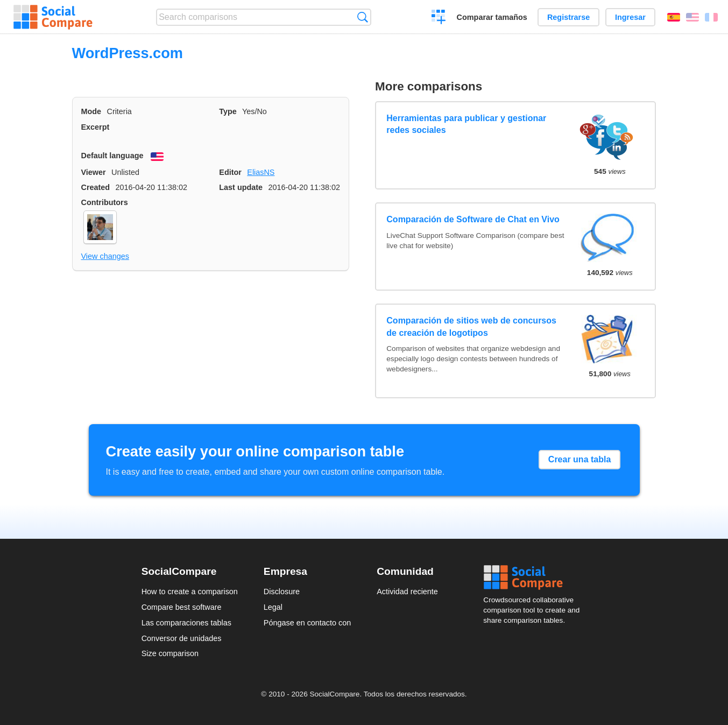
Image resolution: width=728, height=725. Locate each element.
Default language (112, 156)
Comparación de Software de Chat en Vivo (473, 219)
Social (535, 578)
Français (711, 17)
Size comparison (170, 653)
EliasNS (261, 172)
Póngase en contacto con (307, 623)
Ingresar (630, 17)
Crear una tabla (579, 459)
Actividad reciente (407, 592)
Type (228, 111)
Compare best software (182, 607)
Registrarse (568, 17)
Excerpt (96, 127)
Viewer (94, 172)
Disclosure (282, 592)
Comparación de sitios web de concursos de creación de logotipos (471, 326)
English (692, 17)
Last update (241, 187)
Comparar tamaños (492, 17)
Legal (273, 607)
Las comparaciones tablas (186, 623)
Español (674, 17)
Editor (230, 172)
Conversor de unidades (182, 638)
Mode (91, 111)
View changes (105, 256)
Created (96, 187)
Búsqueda (362, 17)
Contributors (105, 202)
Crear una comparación (439, 18)
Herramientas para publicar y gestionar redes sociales (466, 124)
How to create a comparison (190, 592)
